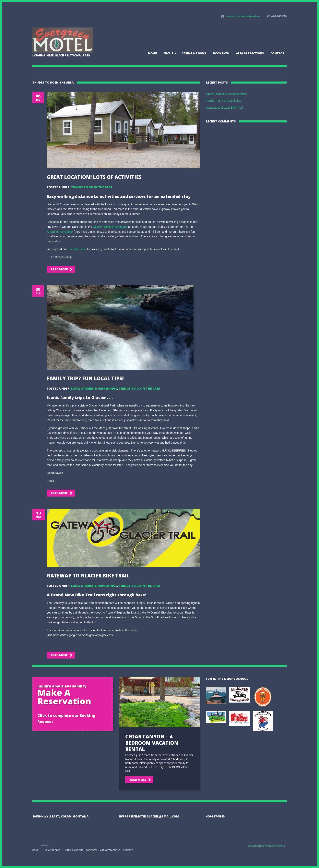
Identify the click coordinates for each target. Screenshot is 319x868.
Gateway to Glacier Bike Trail (88, 576)
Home (152, 53)
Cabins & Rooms (194, 53)
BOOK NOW (221, 53)
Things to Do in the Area (92, 187)
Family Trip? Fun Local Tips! (85, 378)
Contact (277, 53)
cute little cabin (77, 249)
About (168, 53)
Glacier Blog (53, 850)
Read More (59, 269)
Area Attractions (250, 53)
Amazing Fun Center (60, 232)
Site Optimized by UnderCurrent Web (266, 846)
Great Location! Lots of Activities (94, 177)
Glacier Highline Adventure (110, 227)
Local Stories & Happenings (94, 388)
